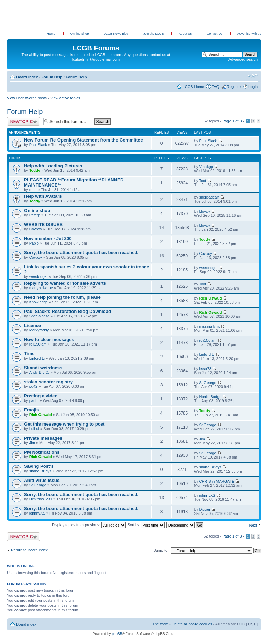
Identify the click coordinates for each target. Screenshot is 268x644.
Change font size (253, 76)
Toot (203, 181)
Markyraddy (39, 330)
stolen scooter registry (48, 382)
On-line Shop (80, 34)
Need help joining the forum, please (62, 297)
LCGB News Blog (116, 34)
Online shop (37, 210)
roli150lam (38, 344)
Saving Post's (39, 466)
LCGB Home (193, 87)
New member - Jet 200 (48, 239)
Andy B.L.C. (39, 372)
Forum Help (52, 77)
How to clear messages (49, 340)
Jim (32, 443)
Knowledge (38, 302)
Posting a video (41, 396)
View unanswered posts (27, 98)
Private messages (43, 438)
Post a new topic (23, 121)
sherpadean (209, 197)
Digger (204, 509)
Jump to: (161, 550)
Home (51, 34)
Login (253, 87)
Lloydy (204, 211)
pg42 (33, 386)
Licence (32, 325)
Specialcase (39, 316)
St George (208, 383)
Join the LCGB (154, 34)
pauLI (34, 400)
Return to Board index (29, 550)
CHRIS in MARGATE (216, 481)
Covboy (36, 229)
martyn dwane (41, 288)
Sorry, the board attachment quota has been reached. (81, 253)
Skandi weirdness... (45, 368)
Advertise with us (249, 34)
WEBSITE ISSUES (43, 224)
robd (33, 190)
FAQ (215, 87)
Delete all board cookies (192, 624)
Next (253, 525)
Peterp (35, 215)
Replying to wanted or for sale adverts (65, 283)
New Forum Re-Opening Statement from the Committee (83, 140)
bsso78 (205, 369)
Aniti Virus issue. (42, 480)
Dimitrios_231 (41, 499)
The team (160, 624)
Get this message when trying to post (64, 424)
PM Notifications (42, 452)
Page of (232, 121)
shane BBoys (40, 471)
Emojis (31, 410)
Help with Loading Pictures (53, 166)
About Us (186, 34)
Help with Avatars (43, 196)
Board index (27, 77)
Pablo (34, 243)
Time (29, 354)
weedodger (38, 276)
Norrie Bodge (210, 397)
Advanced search (243, 59)
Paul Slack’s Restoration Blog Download (68, 311)
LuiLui (34, 429)
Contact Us (215, 34)
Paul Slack (38, 145)
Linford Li (37, 358)
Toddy (35, 170)
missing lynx (209, 326)
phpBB (117, 634)
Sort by (146, 525)
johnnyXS (207, 495)
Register (234, 87)
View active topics (65, 98)
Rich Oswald (210, 298)
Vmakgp (206, 167)
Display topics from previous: (89, 525)
